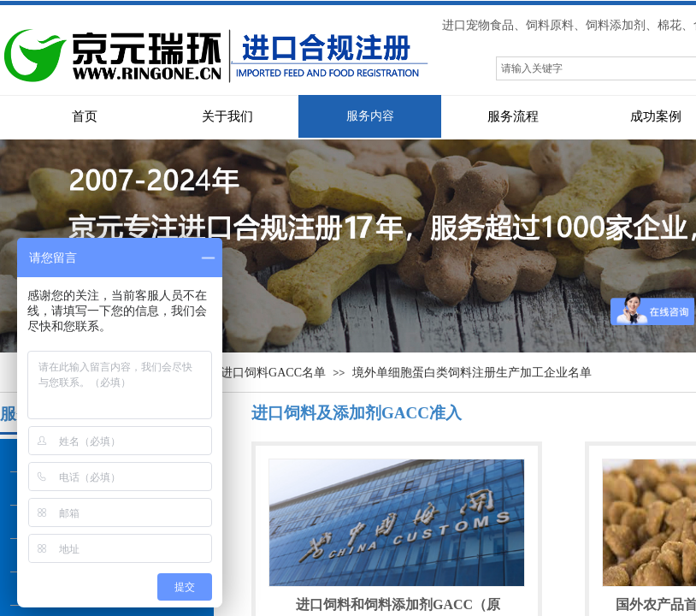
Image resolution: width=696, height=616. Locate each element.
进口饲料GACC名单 (273, 373)
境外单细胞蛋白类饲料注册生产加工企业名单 (472, 373)
